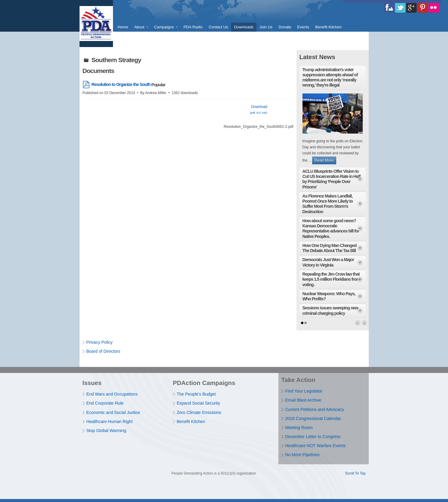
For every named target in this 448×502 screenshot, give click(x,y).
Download (259, 110)
